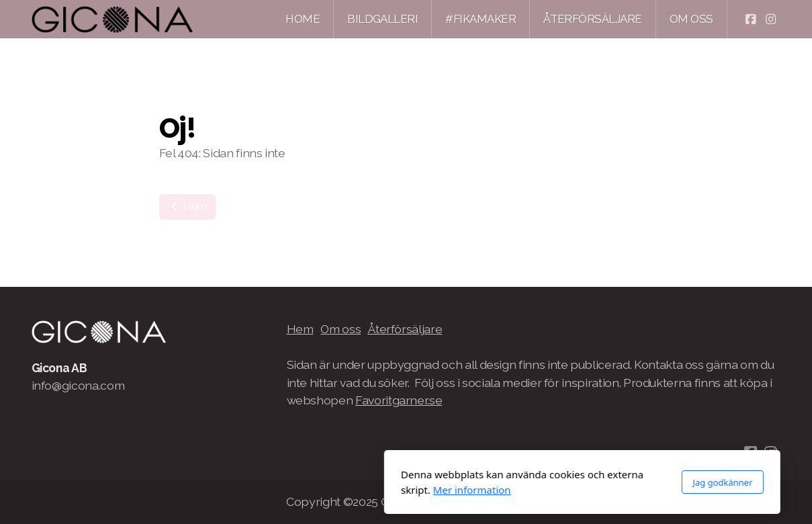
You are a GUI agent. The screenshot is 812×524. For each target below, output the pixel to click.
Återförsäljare (405, 329)
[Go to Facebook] (751, 19)
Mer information (296, 490)
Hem (188, 207)
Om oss (341, 329)
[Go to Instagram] (771, 19)
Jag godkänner (546, 482)
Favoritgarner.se (399, 400)
